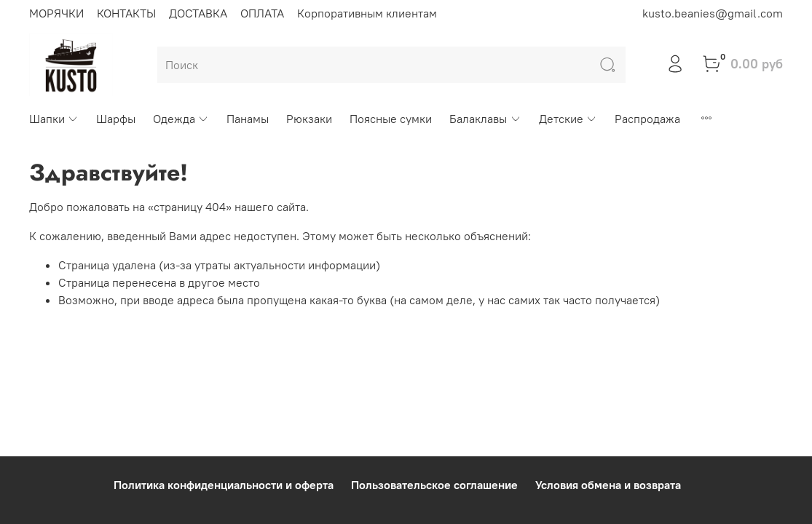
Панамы (248, 119)
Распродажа (647, 119)
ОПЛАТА (262, 13)
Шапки (54, 119)
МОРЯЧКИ (56, 13)
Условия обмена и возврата (608, 485)
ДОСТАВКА (198, 13)
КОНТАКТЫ (126, 13)
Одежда (181, 119)
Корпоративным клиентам (367, 13)
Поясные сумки (391, 119)
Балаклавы (485, 119)
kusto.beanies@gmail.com (713, 13)
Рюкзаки (309, 119)
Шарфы (116, 119)
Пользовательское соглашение (434, 485)
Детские (568, 119)
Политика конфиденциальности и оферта (224, 485)
